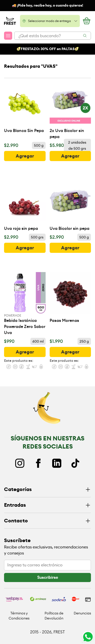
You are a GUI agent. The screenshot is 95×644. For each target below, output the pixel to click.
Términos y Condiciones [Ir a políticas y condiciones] (19, 616)
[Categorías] (48, 490)
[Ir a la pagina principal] (10, 21)
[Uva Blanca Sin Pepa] (25, 108)
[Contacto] (48, 521)
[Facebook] (38, 463)
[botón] (25, 156)
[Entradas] (48, 505)
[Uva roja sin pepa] (25, 206)
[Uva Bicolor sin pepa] (70, 206)
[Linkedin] (57, 463)
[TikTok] (75, 463)
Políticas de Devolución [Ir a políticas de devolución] (54, 616)
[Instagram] (20, 463)
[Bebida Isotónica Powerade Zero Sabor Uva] (25, 304)
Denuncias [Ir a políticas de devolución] (82, 613)
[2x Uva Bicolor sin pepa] (70, 111)
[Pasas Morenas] (70, 298)
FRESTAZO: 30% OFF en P (42, 49)
